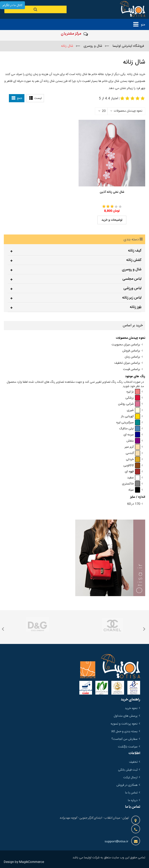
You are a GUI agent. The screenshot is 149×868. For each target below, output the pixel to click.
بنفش (133, 441)
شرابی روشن (129, 404)
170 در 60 (134, 504)
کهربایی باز (131, 416)
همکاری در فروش (127, 785)
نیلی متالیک (130, 429)
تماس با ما (131, 793)
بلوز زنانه (136, 307)
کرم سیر (132, 447)
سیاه (134, 490)
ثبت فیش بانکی (128, 770)
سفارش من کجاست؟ (124, 739)
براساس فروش (131, 351)
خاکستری (131, 484)
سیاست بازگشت (128, 747)
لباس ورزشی (132, 288)
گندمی (133, 453)
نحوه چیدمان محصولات (128, 111)
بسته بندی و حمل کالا (124, 731)
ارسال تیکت (130, 777)
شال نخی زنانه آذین (112, 192)
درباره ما (133, 800)
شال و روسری (132, 270)
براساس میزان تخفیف (127, 363)
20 (102, 111)
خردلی (133, 459)
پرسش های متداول (126, 716)
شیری (133, 410)
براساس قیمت (132, 369)
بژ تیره (133, 392)
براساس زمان (132, 357)
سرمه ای (132, 435)
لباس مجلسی (132, 279)
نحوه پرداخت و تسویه (124, 724)
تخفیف (133, 762)
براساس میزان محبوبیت (126, 345)
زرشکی (133, 398)
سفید (134, 478)
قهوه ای (132, 472)
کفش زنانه (134, 260)
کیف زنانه (135, 251)
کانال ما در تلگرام (12, 5)
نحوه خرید (131, 708)
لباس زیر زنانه (132, 298)
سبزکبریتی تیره (128, 423)
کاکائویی (132, 466)
